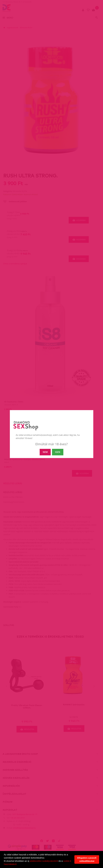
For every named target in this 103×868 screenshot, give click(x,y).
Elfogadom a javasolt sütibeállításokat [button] (87, 859)
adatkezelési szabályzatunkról (44, 861)
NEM (45, 452)
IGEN (58, 452)
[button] (18, 865)
